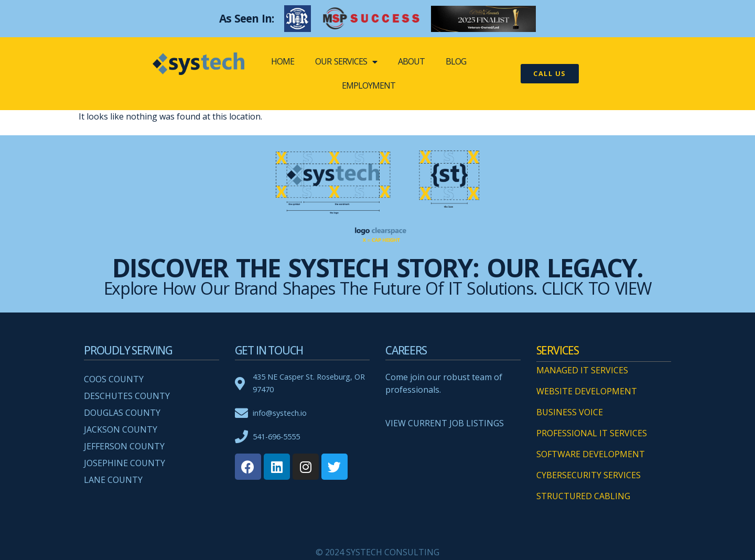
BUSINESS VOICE (570, 412)
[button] (550, 74)
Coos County (114, 379)
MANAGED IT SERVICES (582, 370)
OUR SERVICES (346, 62)
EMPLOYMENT (369, 85)
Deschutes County (127, 396)
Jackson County (121, 429)
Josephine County (125, 463)
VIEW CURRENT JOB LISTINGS (445, 423)
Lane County (113, 480)
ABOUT (411, 61)
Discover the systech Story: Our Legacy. (377, 268)
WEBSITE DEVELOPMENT (587, 391)
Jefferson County (124, 446)
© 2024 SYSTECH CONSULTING (377, 552)
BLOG (456, 61)
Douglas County (122, 413)
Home (283, 61)
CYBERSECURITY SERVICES (589, 475)
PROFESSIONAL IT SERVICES (592, 433)
